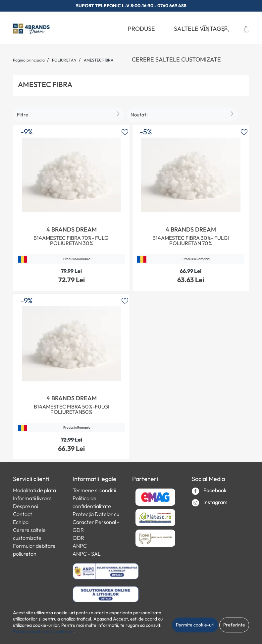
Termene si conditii (94, 490)
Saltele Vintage (199, 29)
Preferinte (234, 625)
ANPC (80, 546)
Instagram (210, 503)
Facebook (209, 491)
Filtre (23, 115)
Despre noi (26, 506)
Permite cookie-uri (195, 625)
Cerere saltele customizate (176, 59)
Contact (23, 514)
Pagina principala (29, 60)
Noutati (139, 115)
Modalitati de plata (34, 490)
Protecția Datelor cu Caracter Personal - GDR (96, 522)
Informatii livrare (32, 498)
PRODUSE (141, 29)
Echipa (21, 522)
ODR (78, 538)
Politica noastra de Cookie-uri (44, 631)
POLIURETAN (64, 60)
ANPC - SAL (87, 554)
